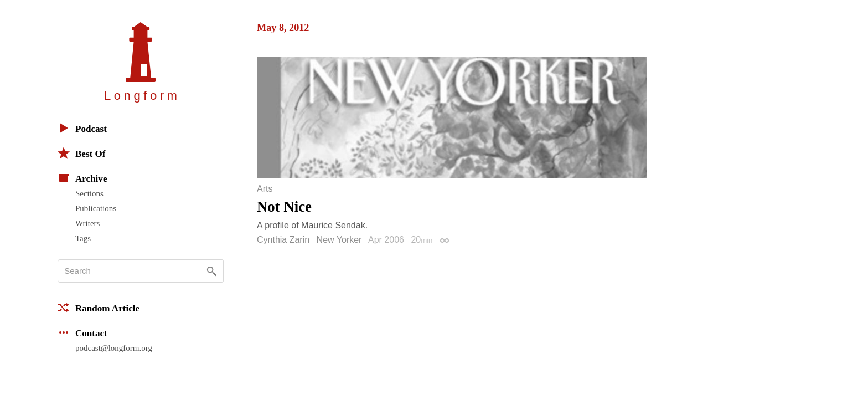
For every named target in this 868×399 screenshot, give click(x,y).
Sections (89, 193)
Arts (265, 189)
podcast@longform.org (114, 348)
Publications (96, 208)
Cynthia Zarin (283, 240)
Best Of (81, 153)
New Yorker (339, 240)
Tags (83, 238)
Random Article (99, 308)
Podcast (82, 128)
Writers (87, 223)
